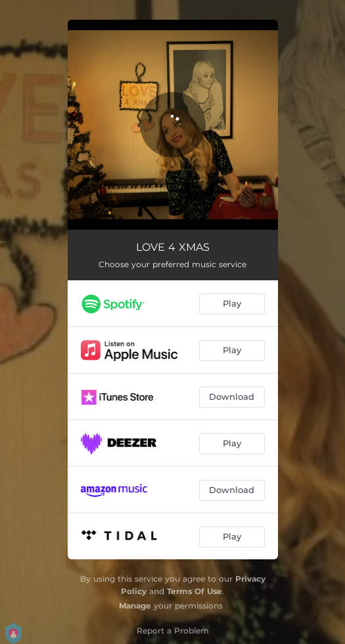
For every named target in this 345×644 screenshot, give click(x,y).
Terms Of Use (195, 591)
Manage (135, 606)
